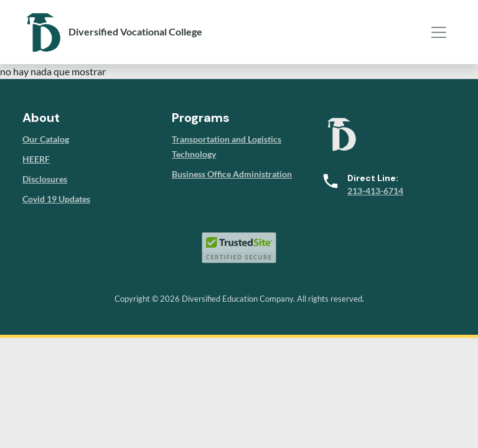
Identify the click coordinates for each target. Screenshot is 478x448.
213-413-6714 (375, 191)
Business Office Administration (232, 174)
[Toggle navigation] (439, 32)
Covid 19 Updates (56, 199)
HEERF (36, 159)
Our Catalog (46, 139)
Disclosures (45, 179)
